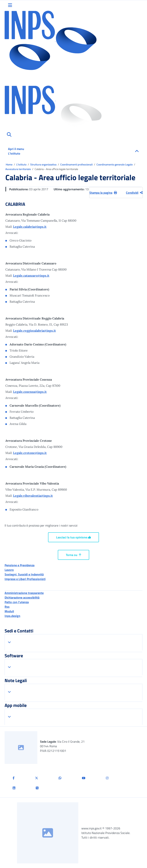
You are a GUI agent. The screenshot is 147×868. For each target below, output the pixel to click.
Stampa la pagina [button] (103, 193)
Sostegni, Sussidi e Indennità (24, 574)
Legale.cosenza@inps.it (30, 392)
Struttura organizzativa (44, 164)
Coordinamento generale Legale (115, 164)
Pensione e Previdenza (20, 565)
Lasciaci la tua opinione (73, 537)
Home (9, 164)
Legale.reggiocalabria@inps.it (34, 331)
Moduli (9, 611)
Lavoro (9, 570)
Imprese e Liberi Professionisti (25, 579)
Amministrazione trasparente (24, 593)
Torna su (73, 555)
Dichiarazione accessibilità (22, 597)
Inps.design (12, 616)
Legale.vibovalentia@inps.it (33, 496)
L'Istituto (22, 164)
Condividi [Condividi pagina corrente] (134, 193)
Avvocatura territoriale (18, 169)
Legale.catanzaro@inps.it (31, 276)
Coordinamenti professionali (77, 164)
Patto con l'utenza (17, 602)
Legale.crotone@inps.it (30, 453)
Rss (7, 607)
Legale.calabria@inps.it (30, 227)
